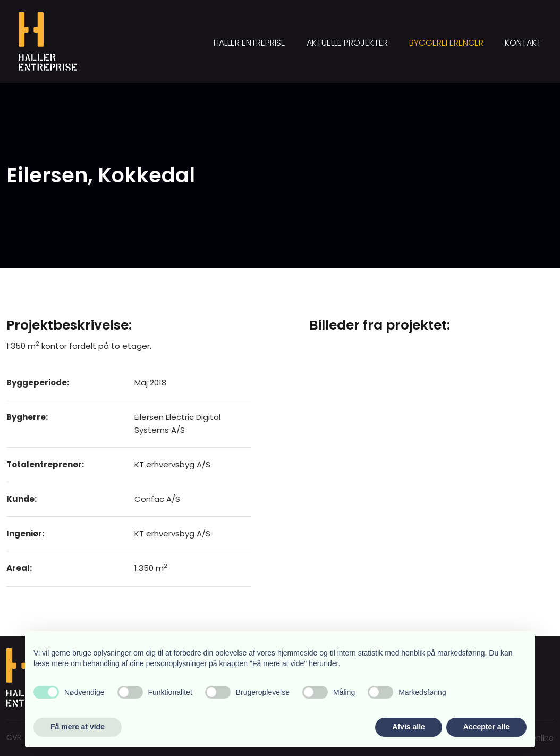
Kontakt (523, 43)
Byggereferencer (446, 43)
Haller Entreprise (249, 43)
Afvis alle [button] (408, 727)
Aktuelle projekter (347, 43)
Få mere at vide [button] (78, 727)
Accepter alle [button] (486, 727)
